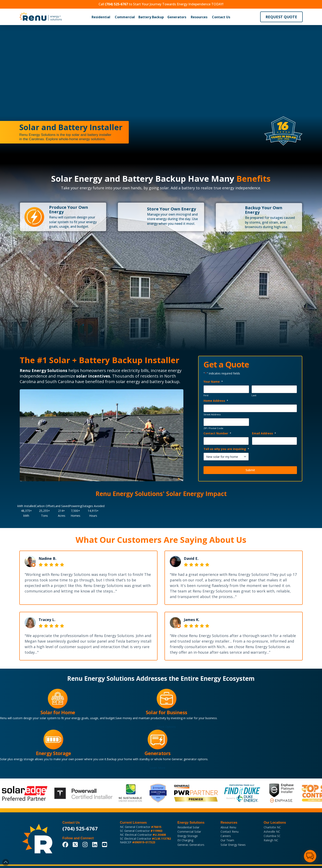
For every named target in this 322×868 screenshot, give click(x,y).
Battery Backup (151, 17)
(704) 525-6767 (80, 828)
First (206, 395)
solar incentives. (94, 376)
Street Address (212, 414)
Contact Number (217, 433)
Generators (177, 17)
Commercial (125, 17)
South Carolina (60, 382)
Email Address (264, 433)
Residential (101, 17)
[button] (101, 17)
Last (254, 395)
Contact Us (221, 17)
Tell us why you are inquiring (226, 449)
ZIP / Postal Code (213, 428)
